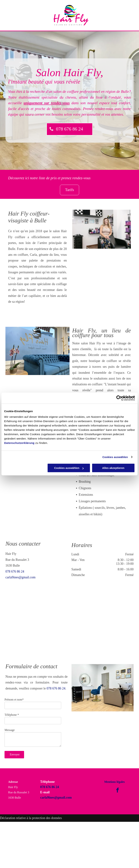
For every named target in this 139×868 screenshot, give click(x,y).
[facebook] (117, 791)
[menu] (131, 16)
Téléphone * (12, 715)
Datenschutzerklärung (19, 443)
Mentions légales (114, 782)
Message (10, 730)
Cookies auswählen (115, 457)
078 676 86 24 (15, 571)
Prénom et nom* (14, 700)
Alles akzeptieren (113, 468)
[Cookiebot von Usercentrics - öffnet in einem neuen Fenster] (119, 398)
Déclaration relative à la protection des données (31, 818)
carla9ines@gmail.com (20, 577)
